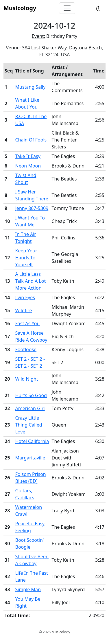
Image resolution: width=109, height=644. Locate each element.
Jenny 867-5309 (32, 208)
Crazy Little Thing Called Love (28, 425)
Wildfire (23, 310)
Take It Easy (28, 156)
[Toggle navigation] (67, 8)
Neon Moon (28, 166)
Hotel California (32, 441)
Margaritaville (30, 458)
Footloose (26, 349)
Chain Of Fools (31, 140)
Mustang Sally (30, 87)
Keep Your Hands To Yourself (26, 258)
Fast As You (27, 323)
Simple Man (28, 589)
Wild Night (26, 379)
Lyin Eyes (25, 297)
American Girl (30, 408)
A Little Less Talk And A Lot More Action (30, 281)
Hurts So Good (31, 395)
